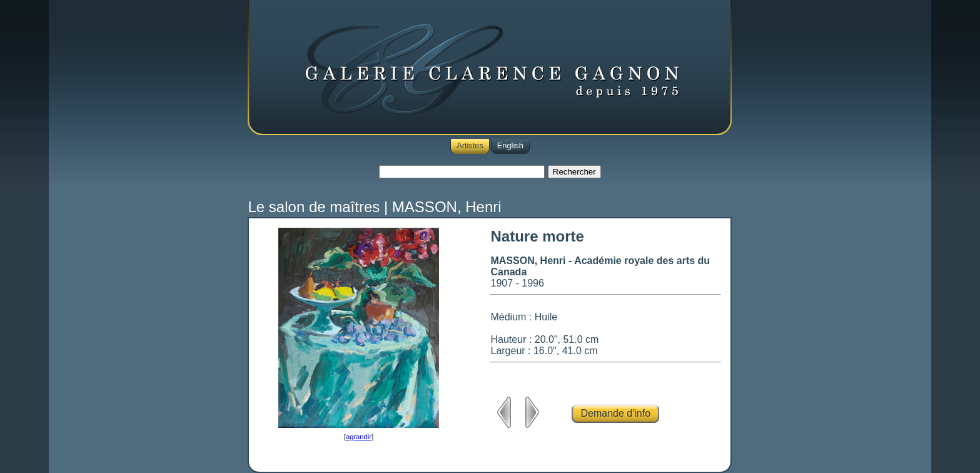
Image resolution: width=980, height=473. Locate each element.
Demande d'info (615, 413)
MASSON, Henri (447, 207)
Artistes (470, 145)
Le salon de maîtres (314, 207)
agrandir (359, 437)
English (510, 145)
